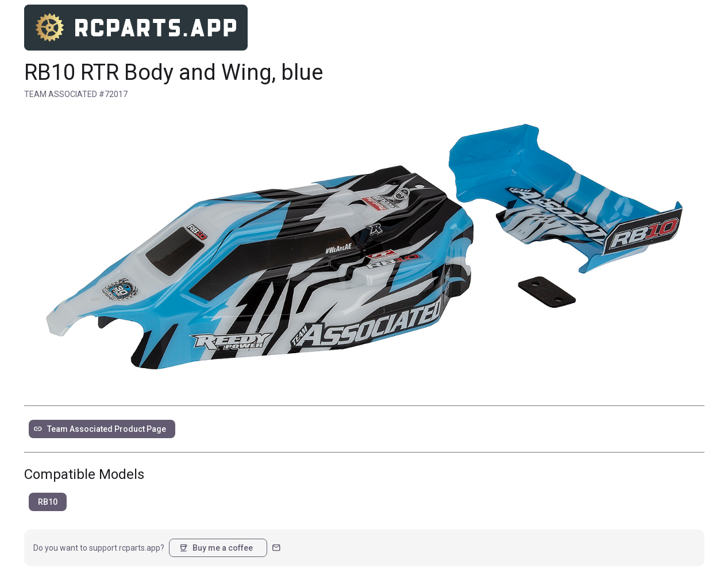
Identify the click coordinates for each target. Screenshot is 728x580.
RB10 (48, 502)
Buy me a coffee (216, 548)
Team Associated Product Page (100, 429)
